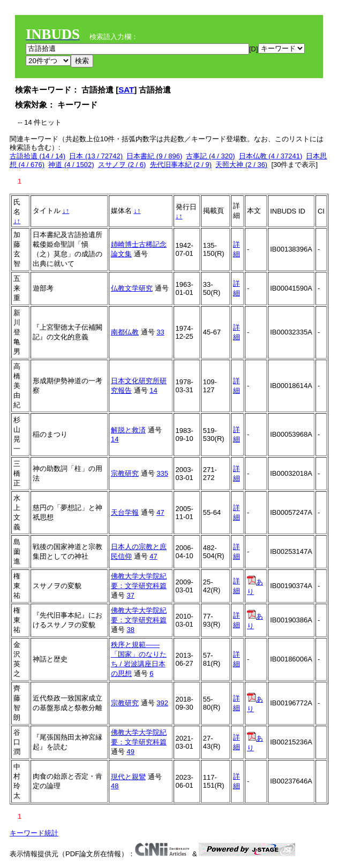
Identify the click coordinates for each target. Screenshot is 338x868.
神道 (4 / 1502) (71, 165)
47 (160, 512)
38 (131, 630)
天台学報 (125, 512)
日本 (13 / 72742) (96, 156)
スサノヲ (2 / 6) (122, 165)
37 (131, 595)
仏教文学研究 (132, 288)
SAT (126, 90)
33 (160, 332)
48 (115, 786)
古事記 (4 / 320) (210, 156)
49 (131, 752)
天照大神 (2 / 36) (241, 165)
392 (162, 703)
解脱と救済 (128, 430)
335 (162, 473)
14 (153, 390)
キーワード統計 (34, 833)
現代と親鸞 (128, 777)
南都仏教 (125, 332)
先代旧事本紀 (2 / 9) (181, 165)
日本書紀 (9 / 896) (154, 156)
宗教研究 (125, 473)
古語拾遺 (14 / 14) (37, 156)
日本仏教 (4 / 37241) (271, 156)
